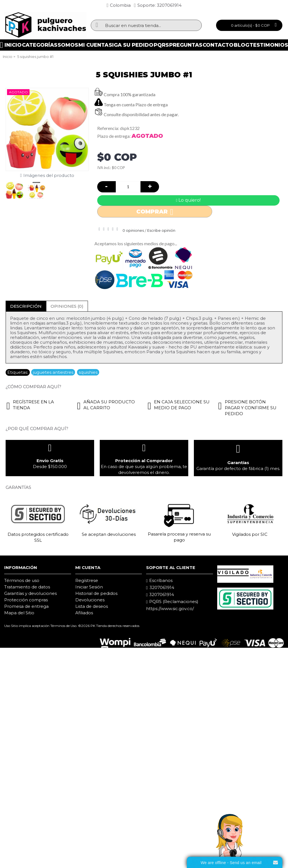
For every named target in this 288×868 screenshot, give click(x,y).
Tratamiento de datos (27, 587)
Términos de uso (22, 580)
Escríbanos (159, 581)
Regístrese (87, 580)
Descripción (26, 306)
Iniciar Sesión (89, 587)
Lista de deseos (92, 606)
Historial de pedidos (96, 593)
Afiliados (84, 613)
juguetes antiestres (53, 372)
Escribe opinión (161, 230)
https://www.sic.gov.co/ (170, 609)
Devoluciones (90, 600)
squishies (88, 372)
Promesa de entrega (26, 606)
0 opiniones (133, 230)
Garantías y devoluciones (30, 593)
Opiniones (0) (67, 306)
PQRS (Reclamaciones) (172, 602)
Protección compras (26, 600)
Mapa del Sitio (19, 613)
